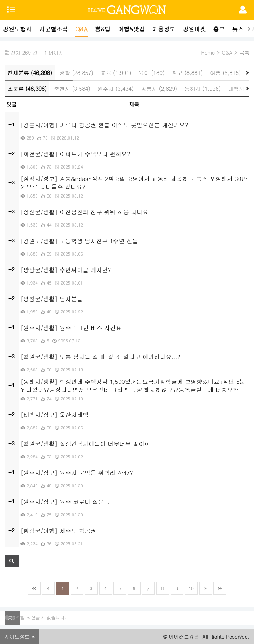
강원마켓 (194, 29)
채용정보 (164, 29)
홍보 (219, 29)
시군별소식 (53, 29)
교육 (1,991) (116, 73)
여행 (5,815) (225, 73)
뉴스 (238, 29)
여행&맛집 (131, 29)
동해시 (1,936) (203, 89)
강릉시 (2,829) (159, 89)
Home (208, 52)
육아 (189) (152, 73)
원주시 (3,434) (115, 89)
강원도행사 (17, 29)
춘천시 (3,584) (72, 89)
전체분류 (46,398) (30, 73)
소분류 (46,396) (27, 89)
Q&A (81, 29)
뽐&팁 (103, 29)
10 (191, 588)
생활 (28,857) (76, 73)
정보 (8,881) (187, 73)
